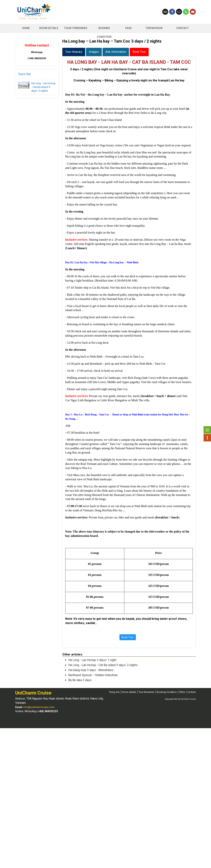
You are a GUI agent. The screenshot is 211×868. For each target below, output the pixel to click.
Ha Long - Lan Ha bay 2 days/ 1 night (92, 660)
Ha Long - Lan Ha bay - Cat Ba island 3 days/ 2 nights (43, 87)
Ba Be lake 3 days (80, 680)
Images (94, 52)
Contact (183, 28)
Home (26, 28)
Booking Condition (104, 30)
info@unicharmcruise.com (39, 707)
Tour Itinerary (74, 52)
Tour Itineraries (76, 28)
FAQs (128, 28)
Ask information (116, 52)
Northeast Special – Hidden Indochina (93, 675)
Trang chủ (114, 692)
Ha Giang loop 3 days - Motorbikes (91, 670)
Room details (129, 692)
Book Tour (139, 52)
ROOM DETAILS (49, 28)
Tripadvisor (154, 28)
